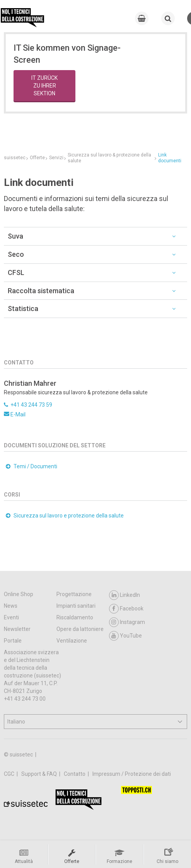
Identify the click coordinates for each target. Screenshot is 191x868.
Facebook (126, 609)
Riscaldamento (75, 617)
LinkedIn (124, 595)
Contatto (75, 774)
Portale (13, 641)
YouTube (125, 636)
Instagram (127, 622)
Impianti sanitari (76, 606)
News (11, 606)
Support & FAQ (40, 774)
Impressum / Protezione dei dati (132, 774)
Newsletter (17, 629)
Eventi (11, 617)
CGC (10, 774)
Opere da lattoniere (80, 629)
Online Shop (19, 594)
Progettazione (74, 594)
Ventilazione (72, 641)
